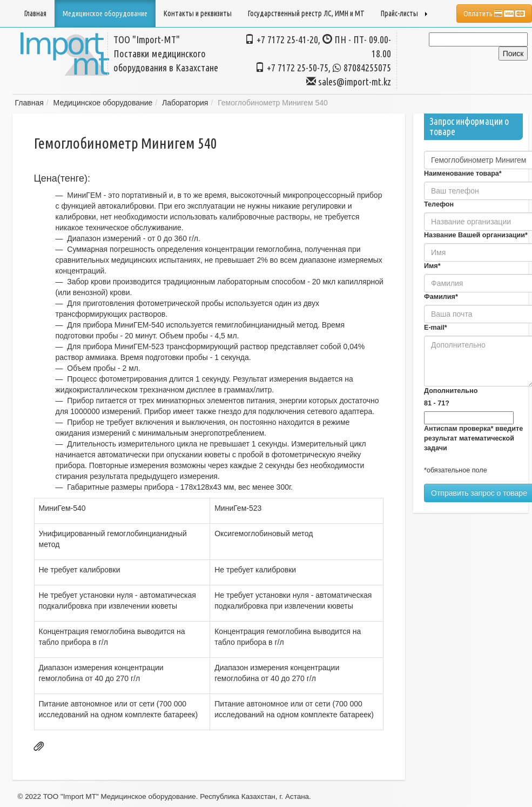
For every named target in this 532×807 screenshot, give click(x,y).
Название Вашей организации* (476, 235)
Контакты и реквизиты (198, 14)
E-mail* (436, 328)
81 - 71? (437, 403)
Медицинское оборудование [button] (105, 14)
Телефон (439, 204)
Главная (35, 14)
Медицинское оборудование (103, 103)
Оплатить (494, 14)
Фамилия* (441, 297)
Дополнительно (451, 391)
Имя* (432, 266)
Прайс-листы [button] (404, 14)
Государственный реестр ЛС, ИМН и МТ (306, 14)
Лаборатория (185, 103)
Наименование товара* (463, 174)
